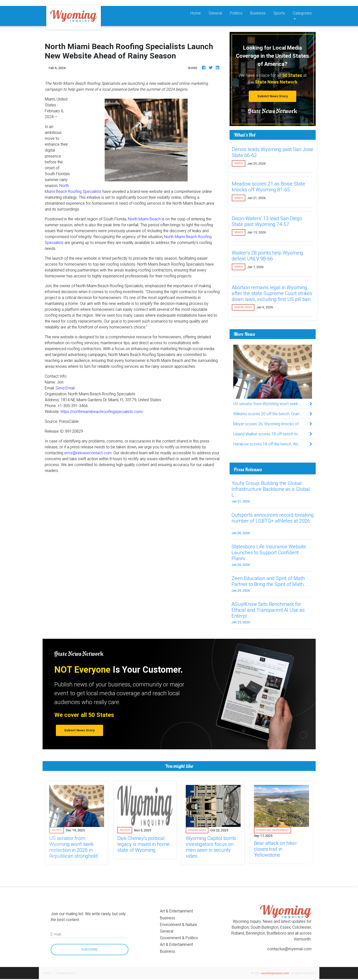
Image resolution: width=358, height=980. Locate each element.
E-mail (56, 934)
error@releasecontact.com (88, 453)
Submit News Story (273, 96)
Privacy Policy (66, 973)
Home (198, 13)
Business (258, 13)
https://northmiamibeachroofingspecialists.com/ (102, 412)
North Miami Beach (144, 219)
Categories (302, 13)
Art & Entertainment (176, 911)
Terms (47, 973)
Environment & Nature (179, 924)
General (215, 13)
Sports (279, 13)
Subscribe (90, 949)
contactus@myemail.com (289, 949)
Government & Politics (179, 938)
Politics (236, 13)
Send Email (65, 388)
